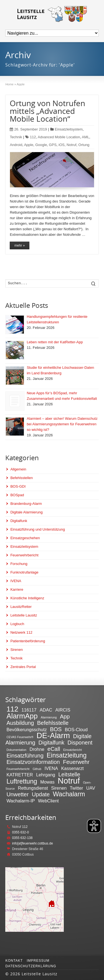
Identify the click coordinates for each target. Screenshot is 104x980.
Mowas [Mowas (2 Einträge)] (47, 782)
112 (33, 137)
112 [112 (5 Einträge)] (12, 709)
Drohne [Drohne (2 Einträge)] (37, 749)
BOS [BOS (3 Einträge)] (56, 729)
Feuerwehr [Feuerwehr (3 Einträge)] (76, 762)
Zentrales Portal (23, 667)
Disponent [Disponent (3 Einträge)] (80, 743)
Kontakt (14, 961)
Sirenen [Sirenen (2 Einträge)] (59, 788)
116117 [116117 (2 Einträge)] (29, 710)
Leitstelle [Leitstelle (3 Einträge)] (69, 774)
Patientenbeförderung (28, 641)
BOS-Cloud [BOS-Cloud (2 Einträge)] (76, 730)
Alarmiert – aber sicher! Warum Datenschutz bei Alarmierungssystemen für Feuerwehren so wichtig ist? (62, 424)
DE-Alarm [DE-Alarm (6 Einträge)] (53, 735)
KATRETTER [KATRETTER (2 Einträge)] (20, 775)
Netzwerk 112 (21, 632)
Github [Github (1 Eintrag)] (37, 769)
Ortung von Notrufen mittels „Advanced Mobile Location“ (47, 111)
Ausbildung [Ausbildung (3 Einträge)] (20, 723)
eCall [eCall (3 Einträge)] (54, 749)
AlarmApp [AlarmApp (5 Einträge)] (22, 716)
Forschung (19, 564)
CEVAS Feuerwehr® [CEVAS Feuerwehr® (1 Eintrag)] (20, 737)
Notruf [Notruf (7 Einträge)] (69, 781)
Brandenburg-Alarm (26, 504)
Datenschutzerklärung (31, 966)
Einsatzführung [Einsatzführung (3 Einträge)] (25, 756)
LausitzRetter (21, 607)
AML (86, 137)
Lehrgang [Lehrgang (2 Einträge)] (46, 775)
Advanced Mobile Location (59, 137)
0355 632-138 (22, 838)
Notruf (71, 145)
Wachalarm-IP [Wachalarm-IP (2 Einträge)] (21, 801)
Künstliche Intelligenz (27, 598)
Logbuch (17, 624)
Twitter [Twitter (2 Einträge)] (77, 788)
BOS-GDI (18, 486)
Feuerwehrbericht (24, 555)
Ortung (84, 145)
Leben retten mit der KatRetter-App (55, 342)
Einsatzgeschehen (25, 538)
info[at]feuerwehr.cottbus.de (32, 843)
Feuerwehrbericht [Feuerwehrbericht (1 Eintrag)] (18, 769)
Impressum (38, 961)
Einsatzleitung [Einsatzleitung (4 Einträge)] (67, 755)
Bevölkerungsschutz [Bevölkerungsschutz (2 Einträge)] (26, 730)
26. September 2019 (28, 129)
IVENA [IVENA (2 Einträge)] (51, 768)
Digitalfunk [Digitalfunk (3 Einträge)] (51, 743)
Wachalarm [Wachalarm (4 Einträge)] (69, 794)
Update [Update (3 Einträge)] (41, 794)
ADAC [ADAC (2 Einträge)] (46, 710)
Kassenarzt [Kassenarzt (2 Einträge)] (73, 768)
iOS (62, 145)
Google (41, 145)
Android (16, 145)
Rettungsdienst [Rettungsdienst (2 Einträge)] (33, 788)
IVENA (16, 581)
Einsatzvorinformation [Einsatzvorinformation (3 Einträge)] (33, 762)
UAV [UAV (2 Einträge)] (91, 788)
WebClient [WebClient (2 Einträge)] (48, 801)
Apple (29, 145)
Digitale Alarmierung (26, 512)
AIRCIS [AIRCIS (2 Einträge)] (63, 710)
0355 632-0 (20, 832)
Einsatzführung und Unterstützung (38, 529)
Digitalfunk (19, 521)
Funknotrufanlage (24, 572)
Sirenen (17, 650)
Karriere (17, 589)
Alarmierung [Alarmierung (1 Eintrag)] (49, 717)
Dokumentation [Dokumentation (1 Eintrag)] (16, 750)
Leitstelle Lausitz (24, 615)
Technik (16, 137)
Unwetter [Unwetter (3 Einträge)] (17, 794)
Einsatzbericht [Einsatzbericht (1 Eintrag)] (73, 750)
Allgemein (18, 469)
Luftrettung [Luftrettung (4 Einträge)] (22, 781)
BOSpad (17, 495)
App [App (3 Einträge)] (65, 717)
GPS (53, 145)
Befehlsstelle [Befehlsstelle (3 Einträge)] (53, 723)
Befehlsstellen (21, 478)
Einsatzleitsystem (69, 129)
